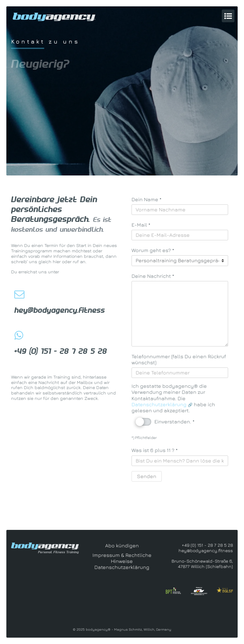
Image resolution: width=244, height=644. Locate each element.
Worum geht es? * (153, 250)
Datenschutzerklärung (160, 404)
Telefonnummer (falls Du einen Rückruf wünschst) (179, 359)
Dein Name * (146, 199)
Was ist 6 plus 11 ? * (155, 450)
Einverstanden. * (165, 422)
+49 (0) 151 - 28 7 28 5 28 (61, 351)
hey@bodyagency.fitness (60, 310)
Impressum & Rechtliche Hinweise (122, 558)
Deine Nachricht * (153, 276)
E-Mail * (141, 225)
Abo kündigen (122, 545)
